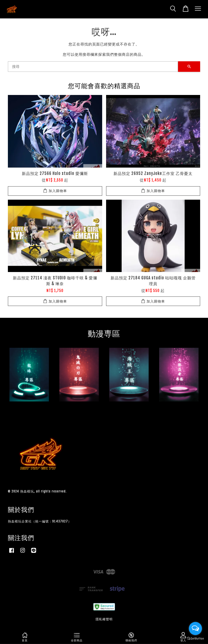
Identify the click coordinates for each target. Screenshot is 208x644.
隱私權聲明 (104, 619)
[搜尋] (93, 67)
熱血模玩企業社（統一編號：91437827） (40, 521)
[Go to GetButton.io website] (195, 639)
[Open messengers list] (195, 628)
